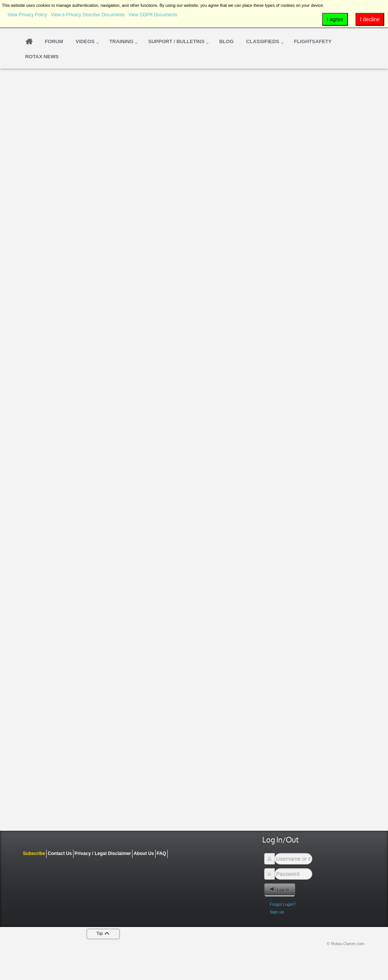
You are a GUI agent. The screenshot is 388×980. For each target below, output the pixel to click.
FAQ (161, 853)
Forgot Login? (283, 904)
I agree (335, 19)
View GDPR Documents (153, 15)
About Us (144, 853)
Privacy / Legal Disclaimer (103, 853)
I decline (370, 19)
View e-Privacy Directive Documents (88, 15)
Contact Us (60, 853)
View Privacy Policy (27, 15)
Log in (280, 889)
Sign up (277, 912)
